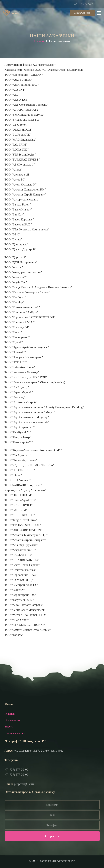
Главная (39, 41)
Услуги (9, 727)
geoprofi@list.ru (24, 784)
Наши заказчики (15, 733)
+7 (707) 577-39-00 (16, 775)
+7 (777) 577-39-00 (16, 770)
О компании (12, 720)
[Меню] (99, 13)
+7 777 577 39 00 (90, 4)
